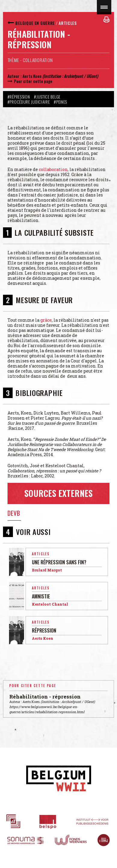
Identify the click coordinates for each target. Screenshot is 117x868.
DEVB (14, 513)
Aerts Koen (32, 76)
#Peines (60, 102)
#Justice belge (47, 97)
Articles (68, 23)
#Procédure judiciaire (29, 102)
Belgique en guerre (35, 23)
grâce (46, 320)
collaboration (53, 169)
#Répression (19, 97)
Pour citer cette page (33, 81)
